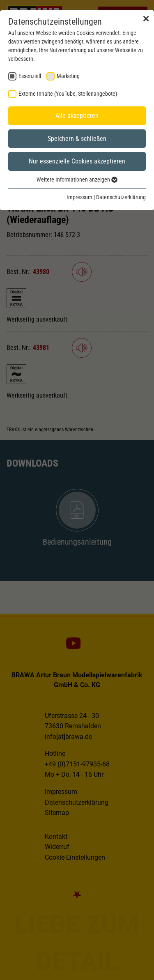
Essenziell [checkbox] (30, 76)
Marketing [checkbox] (68, 76)
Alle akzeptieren (77, 116)
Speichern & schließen (77, 139)
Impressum (79, 197)
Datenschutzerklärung (121, 197)
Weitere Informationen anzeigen (77, 179)
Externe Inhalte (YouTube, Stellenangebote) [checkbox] (68, 94)
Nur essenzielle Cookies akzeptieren (77, 161)
